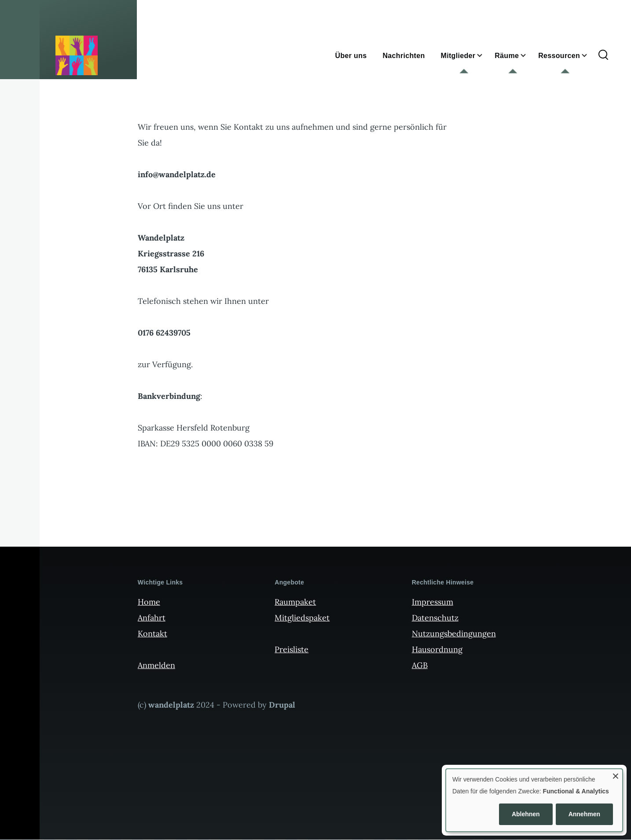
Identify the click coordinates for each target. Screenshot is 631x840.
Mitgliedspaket (302, 618)
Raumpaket (295, 602)
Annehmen (584, 814)
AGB (420, 665)
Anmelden (156, 665)
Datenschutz (435, 618)
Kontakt (152, 634)
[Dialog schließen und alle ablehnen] (616, 775)
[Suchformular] (603, 55)
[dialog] (534, 800)
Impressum (433, 602)
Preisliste (292, 649)
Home (149, 602)
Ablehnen (526, 814)
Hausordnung (437, 649)
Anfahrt (152, 618)
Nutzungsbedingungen (454, 634)
